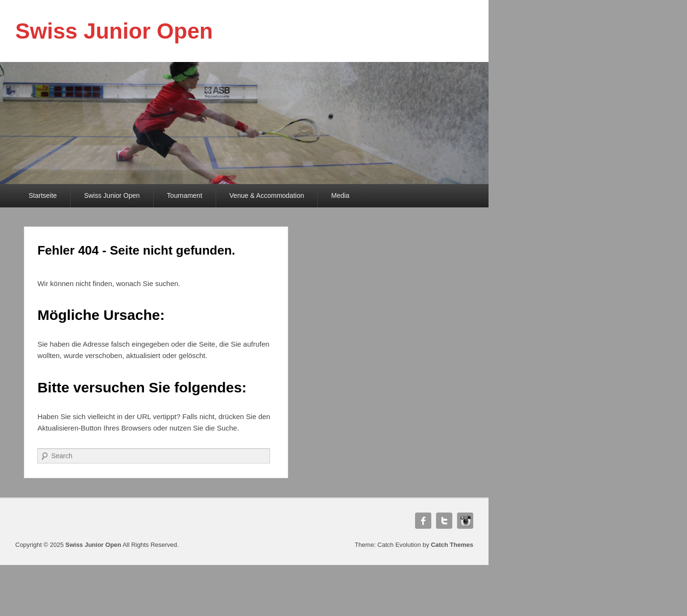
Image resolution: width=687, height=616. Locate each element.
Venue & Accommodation (267, 195)
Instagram (465, 521)
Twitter (444, 521)
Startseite (43, 195)
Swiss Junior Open (114, 31)
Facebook (423, 521)
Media (340, 195)
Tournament (185, 195)
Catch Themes (452, 545)
